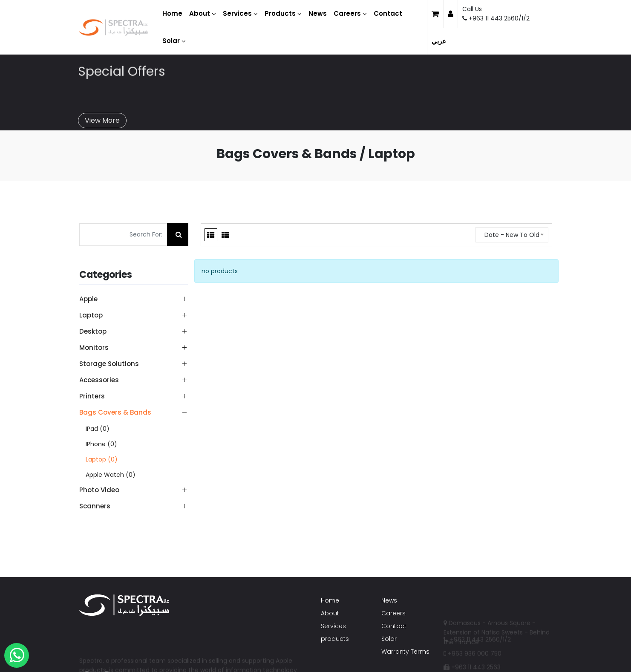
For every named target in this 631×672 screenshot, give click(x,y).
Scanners (95, 506)
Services (333, 626)
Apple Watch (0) (111, 475)
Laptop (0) (102, 459)
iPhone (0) (101, 444)
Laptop (91, 315)
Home (330, 600)
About (330, 613)
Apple (88, 299)
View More (102, 116)
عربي (439, 41)
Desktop (93, 331)
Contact (394, 626)
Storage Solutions (109, 364)
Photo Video (99, 490)
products (335, 639)
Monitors (94, 348)
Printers (92, 396)
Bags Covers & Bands (115, 412)
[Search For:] (123, 235)
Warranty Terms (405, 652)
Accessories (99, 380)
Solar (389, 639)
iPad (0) (98, 429)
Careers (393, 613)
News (389, 600)
